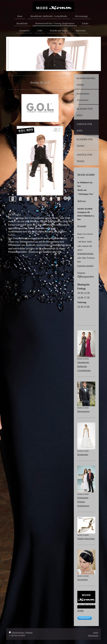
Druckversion (17, 632)
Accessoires (82, 579)
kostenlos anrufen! (85, 266)
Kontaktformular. (85, 254)
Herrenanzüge (83, 411)
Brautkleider (83, 454)
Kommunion (83, 498)
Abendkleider (83, 362)
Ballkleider (82, 366)
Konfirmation (83, 506)
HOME (81, 611)
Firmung (81, 502)
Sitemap (29, 632)
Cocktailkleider (84, 370)
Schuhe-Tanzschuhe (86, 539)
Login (96, 632)
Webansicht (93, 635)
